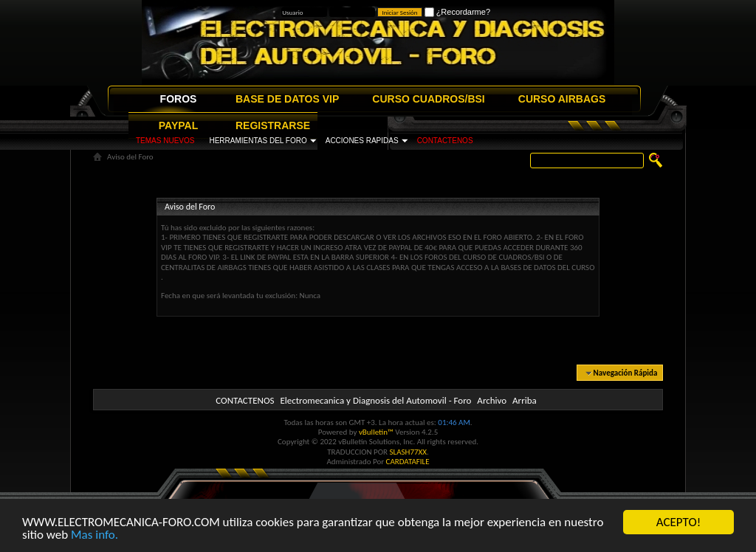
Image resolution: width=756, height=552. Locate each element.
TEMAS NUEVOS (165, 141)
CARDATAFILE (408, 462)
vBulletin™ (376, 432)
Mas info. (94, 535)
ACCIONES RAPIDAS (362, 141)
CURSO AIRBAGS (562, 99)
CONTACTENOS (445, 141)
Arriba (525, 400)
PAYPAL (178, 125)
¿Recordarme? (457, 12)
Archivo (492, 400)
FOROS (179, 99)
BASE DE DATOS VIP (287, 99)
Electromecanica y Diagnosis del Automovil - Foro (375, 400)
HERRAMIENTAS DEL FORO (258, 141)
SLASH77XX (409, 452)
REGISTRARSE (273, 125)
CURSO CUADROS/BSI (428, 99)
